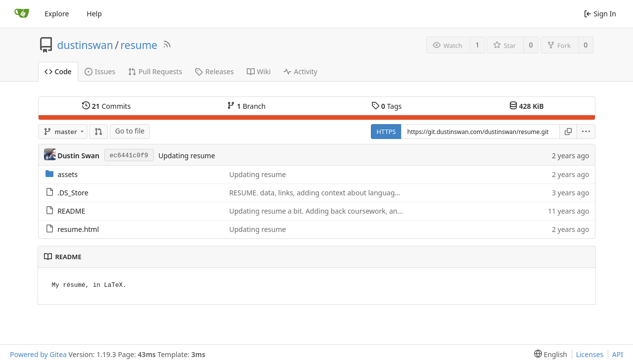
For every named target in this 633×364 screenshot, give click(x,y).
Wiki (259, 71)
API (618, 354)
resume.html (78, 229)
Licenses (590, 354)
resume (139, 45)
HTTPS (386, 132)
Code (58, 71)
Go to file (130, 131)
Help (94, 14)
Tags (386, 106)
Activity (300, 71)
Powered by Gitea (38, 354)
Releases (214, 71)
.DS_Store (73, 193)
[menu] (586, 132)
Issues (100, 71)
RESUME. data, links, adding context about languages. (317, 193)
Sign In (600, 14)
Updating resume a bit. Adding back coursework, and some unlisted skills (348, 211)
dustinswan (85, 45)
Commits (106, 106)
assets (68, 174)
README (71, 211)
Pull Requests (155, 71)
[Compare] (98, 132)
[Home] (22, 14)
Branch (246, 106)
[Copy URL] (568, 132)
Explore (57, 14)
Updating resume (187, 156)
